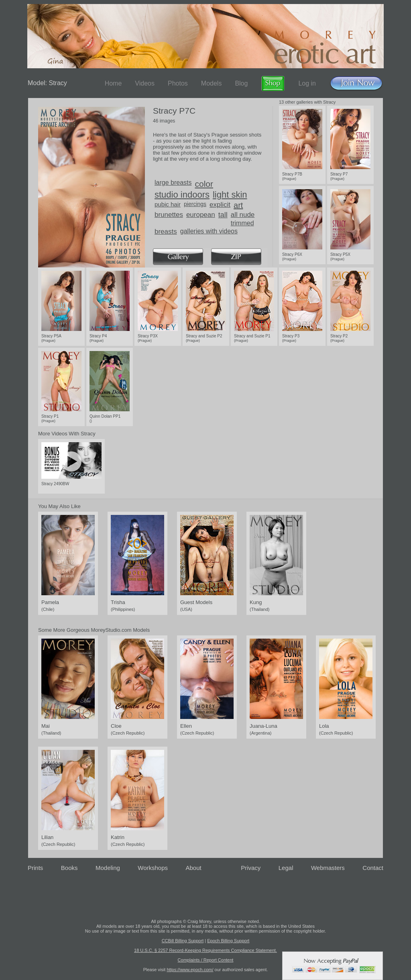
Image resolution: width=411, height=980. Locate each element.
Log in (307, 83)
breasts (166, 232)
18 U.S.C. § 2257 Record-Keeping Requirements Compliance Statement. (205, 950)
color (204, 184)
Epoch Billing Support (228, 941)
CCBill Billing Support (183, 941)
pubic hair (168, 204)
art (238, 205)
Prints (35, 868)
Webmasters (328, 868)
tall (223, 215)
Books (69, 868)
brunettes (169, 215)
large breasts (173, 183)
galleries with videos (209, 231)
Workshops (153, 868)
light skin (230, 195)
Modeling (108, 868)
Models (212, 83)
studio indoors (182, 195)
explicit (220, 205)
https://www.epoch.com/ (190, 970)
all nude (243, 215)
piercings (195, 204)
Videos (145, 83)
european (201, 215)
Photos (178, 83)
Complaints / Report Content (206, 960)
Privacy (251, 868)
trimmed (242, 223)
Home (113, 83)
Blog (241, 83)
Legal (286, 868)
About (194, 868)
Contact (373, 868)
